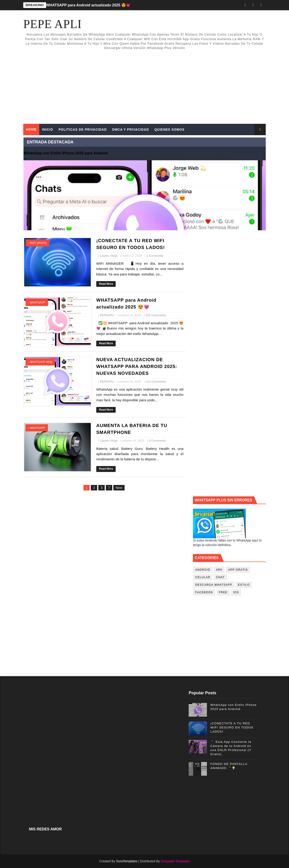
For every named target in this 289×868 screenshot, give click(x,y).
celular (203, 577)
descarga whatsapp (214, 585)
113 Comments (156, 382)
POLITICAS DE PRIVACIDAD (83, 130)
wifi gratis (38, 243)
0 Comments (157, 441)
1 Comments (155, 256)
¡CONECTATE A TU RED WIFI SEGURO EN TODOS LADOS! (232, 727)
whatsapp (38, 303)
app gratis (238, 570)
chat (220, 577)
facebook (204, 592)
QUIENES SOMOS (169, 130)
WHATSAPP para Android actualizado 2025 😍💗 (88, 5)
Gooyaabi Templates (175, 861)
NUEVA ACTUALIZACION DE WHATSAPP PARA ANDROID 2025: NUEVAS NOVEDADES (137, 366)
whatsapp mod (41, 362)
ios (236, 592)
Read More (106, 284)
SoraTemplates (127, 861)
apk (219, 570)
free (223, 592)
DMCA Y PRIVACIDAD (131, 130)
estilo (244, 585)
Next (119, 488)
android (203, 570)
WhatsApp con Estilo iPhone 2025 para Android (66, 153)
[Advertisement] (182, 85)
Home (31, 130)
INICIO (48, 130)
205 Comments (156, 315)
